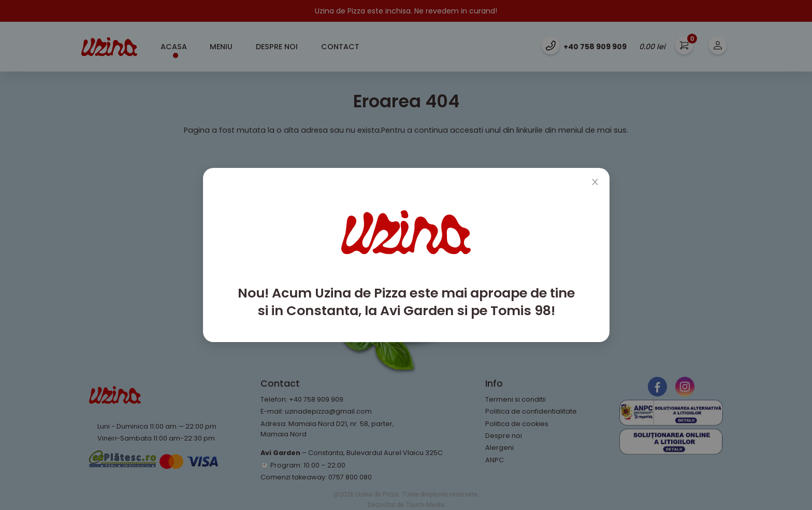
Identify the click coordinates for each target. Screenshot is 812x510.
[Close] (595, 182)
